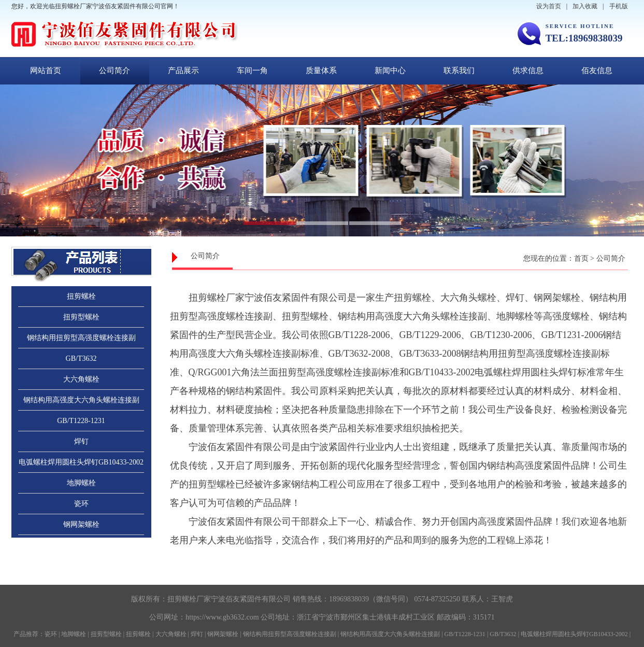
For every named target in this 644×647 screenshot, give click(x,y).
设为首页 (549, 6)
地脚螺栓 (81, 483)
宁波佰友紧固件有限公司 (251, 599)
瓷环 (81, 504)
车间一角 (252, 71)
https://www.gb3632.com (222, 617)
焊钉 (81, 441)
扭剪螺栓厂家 (189, 599)
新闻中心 (390, 71)
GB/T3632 (81, 358)
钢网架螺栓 (81, 524)
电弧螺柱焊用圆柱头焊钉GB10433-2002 (81, 462)
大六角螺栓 (81, 379)
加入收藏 (585, 6)
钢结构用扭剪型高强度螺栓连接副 (81, 338)
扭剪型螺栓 (81, 317)
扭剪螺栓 (81, 296)
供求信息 (528, 71)
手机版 (619, 6)
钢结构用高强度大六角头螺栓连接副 (81, 400)
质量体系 (321, 71)
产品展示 (183, 71)
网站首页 (46, 71)
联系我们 (459, 71)
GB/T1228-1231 (81, 421)
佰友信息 (597, 71)
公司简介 (115, 71)
